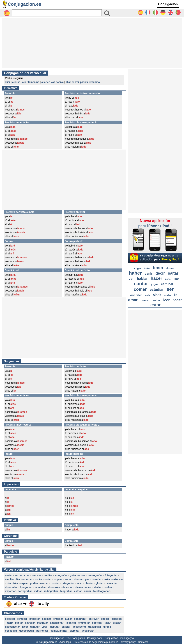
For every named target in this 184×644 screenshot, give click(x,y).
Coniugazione (95, 638)
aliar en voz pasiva (52, 82)
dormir (170, 268)
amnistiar (40, 587)
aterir (10, 623)
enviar (9, 575)
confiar (48, 575)
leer (166, 300)
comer (140, 289)
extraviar (118, 579)
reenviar (37, 575)
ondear (105, 619)
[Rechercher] (57, 13)
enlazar (66, 627)
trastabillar (95, 627)
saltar (173, 273)
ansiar (82, 575)
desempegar (27, 631)
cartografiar (25, 591)
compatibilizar (59, 631)
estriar (78, 591)
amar (133, 300)
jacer (25, 627)
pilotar (19, 623)
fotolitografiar (101, 591)
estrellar (30, 623)
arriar (107, 579)
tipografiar (26, 587)
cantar (141, 284)
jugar (154, 284)
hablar (142, 279)
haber (135, 273)
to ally (43, 604)
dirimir (107, 627)
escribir (136, 295)
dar (177, 279)
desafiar (97, 579)
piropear (10, 619)
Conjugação (127, 638)
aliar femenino (31, 82)
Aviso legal (65, 642)
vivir (157, 295)
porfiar (34, 583)
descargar (88, 631)
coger (138, 268)
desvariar (111, 583)
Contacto (143, 642)
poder (177, 300)
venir (149, 274)
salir (147, 295)
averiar (44, 583)
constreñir (80, 619)
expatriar (10, 591)
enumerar (84, 623)
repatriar (28, 579)
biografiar (66, 591)
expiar (24, 583)
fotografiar (111, 575)
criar (27, 575)
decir (160, 273)
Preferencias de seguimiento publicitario (96, 642)
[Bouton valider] (107, 13)
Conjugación (168, 4)
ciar (9, 583)
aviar (80, 583)
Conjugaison (57, 638)
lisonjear (71, 623)
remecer (22, 619)
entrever (94, 619)
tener (158, 268)
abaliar (98, 587)
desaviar (68, 587)
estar (156, 305)
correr (168, 279)
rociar (48, 579)
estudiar (157, 290)
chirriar (89, 583)
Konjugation (111, 638)
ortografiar (68, 583)
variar (68, 579)
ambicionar (57, 623)
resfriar (55, 583)
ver (131, 279)
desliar (108, 587)
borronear (42, 631)
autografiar (61, 575)
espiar (39, 579)
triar (16, 583)
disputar (54, 627)
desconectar (12, 627)
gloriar (100, 583)
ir (176, 295)
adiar (88, 587)
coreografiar (95, 575)
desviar (78, 579)
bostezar (97, 623)
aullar (69, 619)
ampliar (10, 579)
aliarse (16, 82)
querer (145, 300)
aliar (8, 82)
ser (170, 289)
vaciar (18, 575)
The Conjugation (76, 638)
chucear (58, 619)
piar (87, 579)
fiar (18, 579)
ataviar (79, 587)
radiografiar (51, 591)
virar (45, 627)
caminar (167, 284)
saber (156, 300)
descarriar (54, 587)
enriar (88, 591)
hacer (157, 278)
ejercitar (74, 631)
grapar (117, 623)
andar (168, 295)
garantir (35, 627)
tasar (108, 623)
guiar (73, 575)
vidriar (38, 591)
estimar (47, 619)
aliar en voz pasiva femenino (83, 82)
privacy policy (128, 642)
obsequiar (11, 631)
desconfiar (11, 587)
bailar (147, 268)
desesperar (79, 627)
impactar (34, 619)
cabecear (117, 619)
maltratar (42, 623)
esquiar (58, 579)
